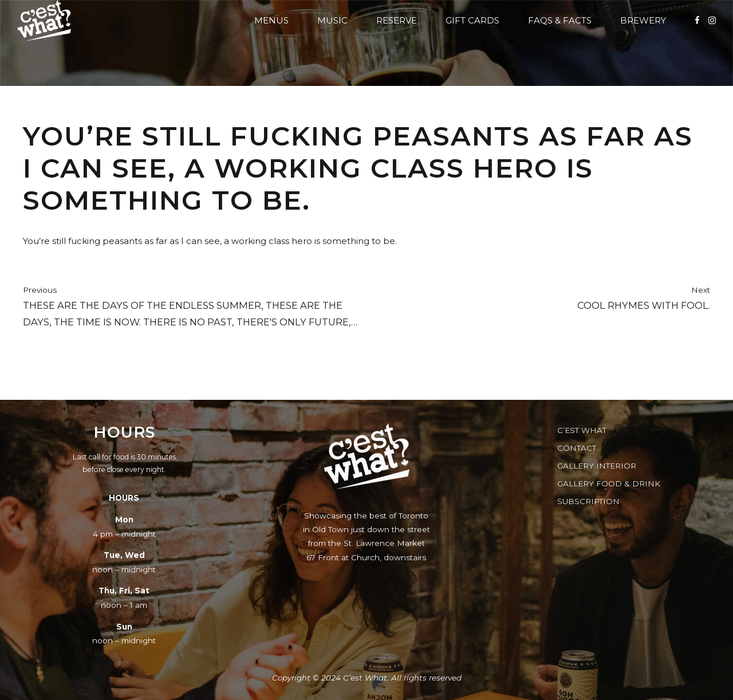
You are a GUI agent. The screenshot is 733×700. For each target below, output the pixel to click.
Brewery (643, 20)
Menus (271, 20)
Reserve (397, 20)
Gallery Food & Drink (609, 483)
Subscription (588, 501)
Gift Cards (472, 20)
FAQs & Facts (560, 20)
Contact (577, 448)
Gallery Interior (597, 466)
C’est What (582, 430)
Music (332, 20)
